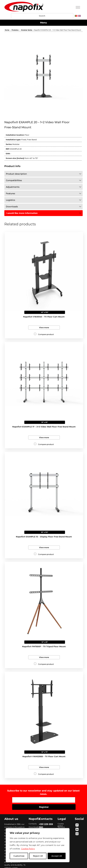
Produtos (15, 30)
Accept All (57, 856)
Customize (19, 856)
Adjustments (13, 187)
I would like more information (22, 213)
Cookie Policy (28, 849)
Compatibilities (14, 180)
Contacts (33, 824)
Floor (27, 135)
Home (7, 30)
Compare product (46, 334)
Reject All (38, 856)
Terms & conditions (62, 827)
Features (10, 193)
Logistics (10, 200)
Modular (16, 144)
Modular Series (27, 30)
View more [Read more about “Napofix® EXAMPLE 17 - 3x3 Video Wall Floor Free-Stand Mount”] (44, 437)
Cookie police (61, 824)
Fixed (24, 140)
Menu (43, 23)
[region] (38, 845)
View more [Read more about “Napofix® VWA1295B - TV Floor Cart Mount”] (44, 767)
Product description (16, 174)
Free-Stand (32, 140)
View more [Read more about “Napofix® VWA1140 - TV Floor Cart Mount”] (44, 328)
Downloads (12, 207)
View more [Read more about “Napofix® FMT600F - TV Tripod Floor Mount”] (44, 657)
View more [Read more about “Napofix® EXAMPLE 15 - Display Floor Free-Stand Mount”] (44, 547)
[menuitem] (76, 16)
